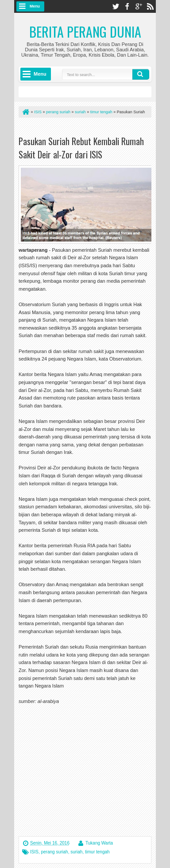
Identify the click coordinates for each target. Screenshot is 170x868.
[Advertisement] (93, 770)
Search (141, 74)
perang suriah (54, 852)
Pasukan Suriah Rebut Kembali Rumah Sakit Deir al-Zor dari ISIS (81, 148)
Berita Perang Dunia (85, 32)
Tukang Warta (99, 843)
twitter (116, 6)
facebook (127, 6)
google (139, 6)
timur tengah (97, 852)
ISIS (34, 852)
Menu (35, 6)
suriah (76, 852)
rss (150, 6)
